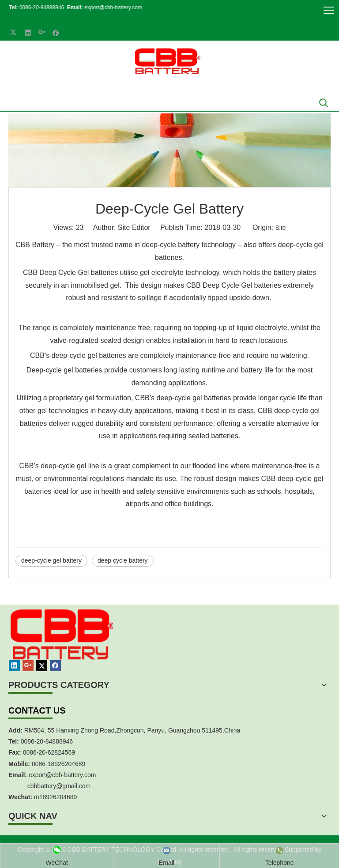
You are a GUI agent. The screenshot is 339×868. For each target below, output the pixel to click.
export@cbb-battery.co (60, 775)
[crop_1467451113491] (61, 644)
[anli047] (169, 150)
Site (280, 228)
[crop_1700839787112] (168, 61)
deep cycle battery (123, 560)
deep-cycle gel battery (51, 560)
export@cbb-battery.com (109, 8)
